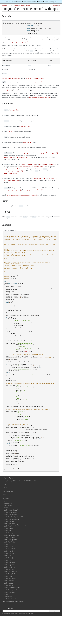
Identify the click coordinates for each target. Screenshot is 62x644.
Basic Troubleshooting (8, 487)
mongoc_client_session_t (10, 519)
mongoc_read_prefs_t (9, 562)
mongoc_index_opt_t (9, 546)
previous (55, 5)
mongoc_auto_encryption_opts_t (12, 505)
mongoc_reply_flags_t (10, 565)
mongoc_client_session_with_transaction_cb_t (15, 521)
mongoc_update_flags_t (10, 589)
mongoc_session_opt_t (10, 569)
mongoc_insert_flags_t (10, 549)
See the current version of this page (45, 2)
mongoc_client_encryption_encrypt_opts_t (14, 514)
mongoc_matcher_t (9, 553)
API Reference (16, 5)
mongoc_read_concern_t (10, 558)
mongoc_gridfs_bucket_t (10, 539)
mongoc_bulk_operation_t (10, 507)
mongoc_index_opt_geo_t (10, 544)
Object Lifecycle (8, 501)
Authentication (6, 484)
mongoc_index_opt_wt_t (10, 548)
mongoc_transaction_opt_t (11, 585)
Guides (4, 491)
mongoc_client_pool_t (10, 517)
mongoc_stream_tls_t (9, 581)
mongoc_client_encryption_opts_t (12, 516)
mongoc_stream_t (8, 580)
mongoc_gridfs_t (8, 540)
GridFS (6, 503)
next (59, 5)
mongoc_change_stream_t (10, 508)
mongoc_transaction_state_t (11, 587)
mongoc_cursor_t (8, 526)
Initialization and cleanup (10, 496)
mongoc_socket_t (8, 571)
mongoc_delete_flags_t (10, 530)
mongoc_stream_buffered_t (11, 574)
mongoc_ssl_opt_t (9, 572)
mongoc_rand (7, 556)
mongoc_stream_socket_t (10, 578)
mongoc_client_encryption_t (11, 510)
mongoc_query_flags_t (10, 555)
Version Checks (8, 592)
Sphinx (31, 610)
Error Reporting (8, 499)
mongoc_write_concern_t (10, 594)
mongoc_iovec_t (8, 551)
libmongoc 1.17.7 (6, 5)
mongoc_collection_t (9, 524)
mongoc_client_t (25, 5)
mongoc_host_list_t (9, 542)
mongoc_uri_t (8, 590)
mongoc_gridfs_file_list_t (10, 533)
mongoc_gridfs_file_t (9, 537)
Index (4, 601)
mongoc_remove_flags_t (10, 564)
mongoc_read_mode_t (9, 560)
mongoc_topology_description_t (12, 583)
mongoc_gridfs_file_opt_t (10, 535)
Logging (6, 498)
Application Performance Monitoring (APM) (13, 597)
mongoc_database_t (9, 528)
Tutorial (4, 480)
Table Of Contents (10, 474)
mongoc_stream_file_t (10, 576)
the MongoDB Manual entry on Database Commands (22, 191)
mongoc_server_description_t (11, 567)
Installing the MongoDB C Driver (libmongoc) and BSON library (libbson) (20, 477)
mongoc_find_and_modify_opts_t (12, 532)
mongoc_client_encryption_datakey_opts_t (14, 512)
